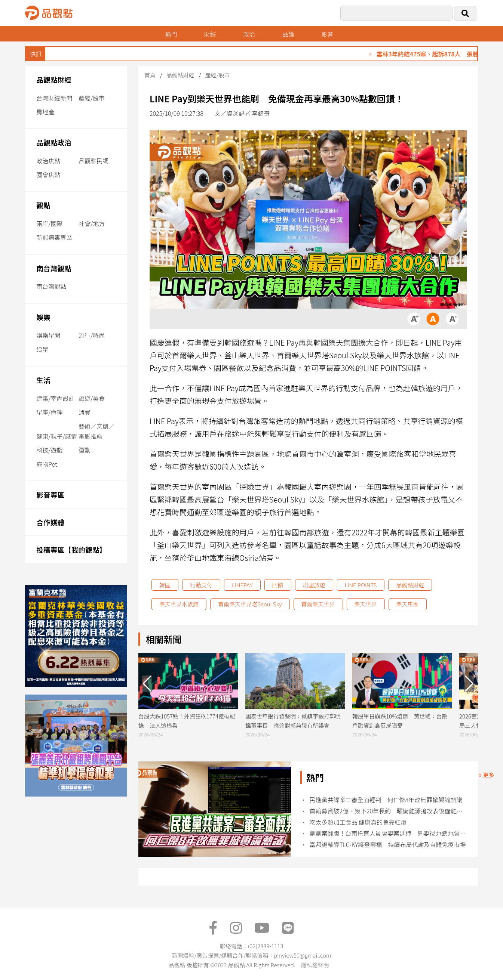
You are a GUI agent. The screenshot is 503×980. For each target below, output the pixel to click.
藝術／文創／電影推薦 (96, 431)
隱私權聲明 (315, 965)
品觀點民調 (93, 161)
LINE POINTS (361, 585)
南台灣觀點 (54, 268)
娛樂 (43, 317)
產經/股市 (92, 98)
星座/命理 (49, 412)
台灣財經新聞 (54, 98)
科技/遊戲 (49, 450)
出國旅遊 (314, 585)
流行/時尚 (92, 335)
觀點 (43, 205)
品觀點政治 (54, 142)
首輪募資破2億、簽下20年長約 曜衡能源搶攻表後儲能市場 (388, 811)
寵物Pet (47, 464)
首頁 (150, 75)
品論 (288, 34)
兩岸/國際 (49, 223)
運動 (85, 450)
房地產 (45, 112)
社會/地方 (92, 223)
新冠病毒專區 (54, 237)
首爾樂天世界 (318, 604)
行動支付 (201, 585)
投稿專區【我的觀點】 (71, 549)
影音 (327, 34)
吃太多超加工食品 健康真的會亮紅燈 (358, 822)
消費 (85, 412)
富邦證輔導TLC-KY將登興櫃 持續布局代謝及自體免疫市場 (387, 845)
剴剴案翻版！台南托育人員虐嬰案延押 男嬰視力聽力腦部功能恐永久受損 (388, 833)
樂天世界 (366, 604)
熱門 (171, 34)
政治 (249, 34)
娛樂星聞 (48, 335)
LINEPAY (242, 585)
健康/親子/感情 (57, 436)
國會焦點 (48, 174)
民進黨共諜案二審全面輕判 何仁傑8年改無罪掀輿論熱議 (386, 800)
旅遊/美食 (92, 398)
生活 (43, 380)
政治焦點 (48, 161)
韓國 (165, 585)
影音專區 (50, 494)
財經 (210, 34)
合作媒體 (50, 522)
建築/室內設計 (55, 398)
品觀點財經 (54, 79)
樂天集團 (408, 604)
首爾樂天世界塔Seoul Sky (250, 604)
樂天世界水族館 (179, 604)
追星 (42, 349)
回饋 (278, 585)
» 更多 (486, 775)
